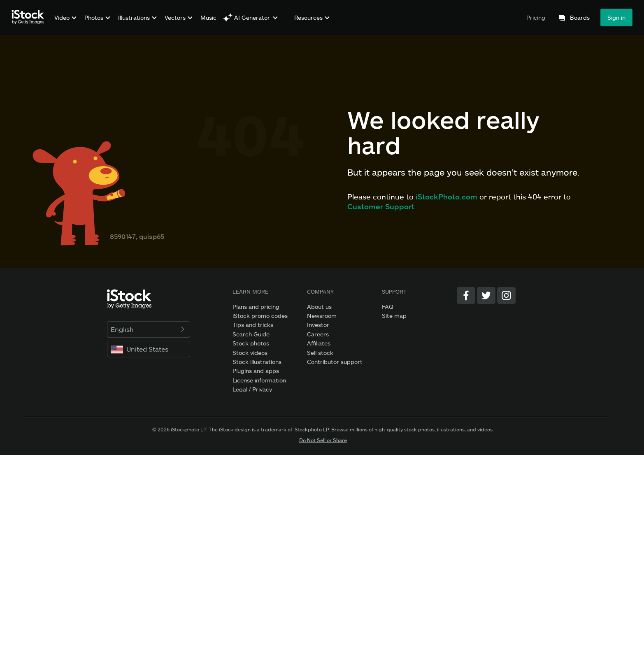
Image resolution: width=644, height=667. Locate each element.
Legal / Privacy (252, 389)
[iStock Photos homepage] (30, 17)
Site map (394, 316)
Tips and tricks (253, 325)
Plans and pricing (256, 307)
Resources (308, 18)
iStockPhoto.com (446, 197)
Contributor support (335, 362)
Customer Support (381, 206)
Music (208, 17)
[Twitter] (486, 295)
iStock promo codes (260, 316)
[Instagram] (506, 295)
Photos (94, 17)
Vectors (175, 17)
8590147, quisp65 (137, 236)
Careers (318, 334)
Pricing (536, 17)
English (149, 329)
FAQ (388, 307)
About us (319, 307)
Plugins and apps (256, 371)
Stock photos (251, 343)
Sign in (616, 17)
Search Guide (251, 334)
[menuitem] (64, 24)
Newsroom (322, 316)
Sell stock (320, 353)
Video (62, 17)
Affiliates (319, 343)
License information (259, 380)
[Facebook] (466, 295)
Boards (580, 18)
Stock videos (250, 353)
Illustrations (134, 17)
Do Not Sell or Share (323, 440)
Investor (318, 325)
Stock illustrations (257, 362)
